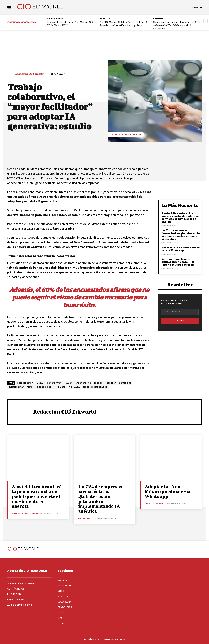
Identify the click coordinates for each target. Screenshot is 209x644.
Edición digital (55, 18)
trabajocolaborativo (95, 387)
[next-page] (205, 21)
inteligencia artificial (118, 383)
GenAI (40, 383)
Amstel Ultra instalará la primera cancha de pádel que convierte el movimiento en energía (180, 217)
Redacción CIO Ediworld (29, 74)
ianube (98, 383)
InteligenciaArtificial (21, 387)
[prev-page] (43, 21)
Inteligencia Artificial (126, 134)
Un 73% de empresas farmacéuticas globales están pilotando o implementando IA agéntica (181, 235)
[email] (180, 312)
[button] (197, 7)
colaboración (25, 383)
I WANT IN (180, 321)
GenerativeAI (55, 383)
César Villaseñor (154, 503)
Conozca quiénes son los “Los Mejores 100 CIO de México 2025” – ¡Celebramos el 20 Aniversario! (177, 25)
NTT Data (60, 387)
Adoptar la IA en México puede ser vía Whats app (181, 249)
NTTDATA (74, 387)
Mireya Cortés (86, 518)
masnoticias (44, 387)
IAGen (69, 383)
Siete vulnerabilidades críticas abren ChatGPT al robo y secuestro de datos (178, 262)
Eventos (105, 18)
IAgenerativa (83, 383)
